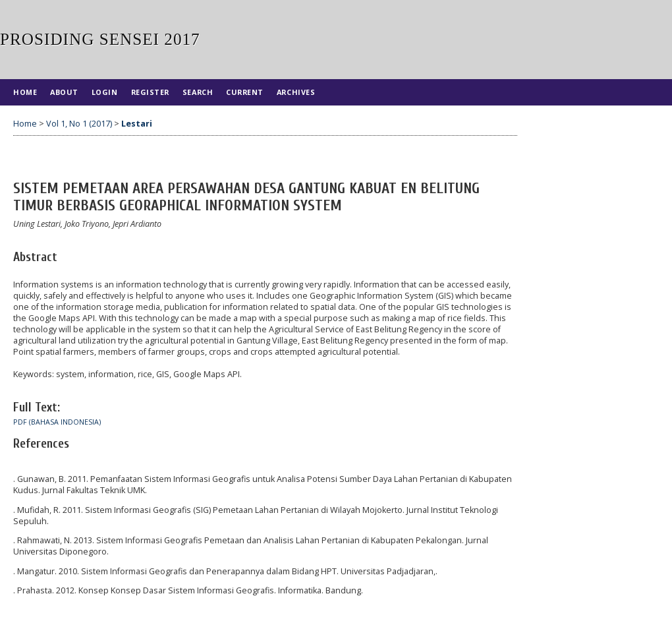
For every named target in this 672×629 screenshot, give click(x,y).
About (64, 92)
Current (245, 92)
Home (25, 92)
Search (198, 92)
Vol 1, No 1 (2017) (79, 124)
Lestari (137, 124)
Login (105, 92)
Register (150, 92)
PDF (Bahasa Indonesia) (57, 422)
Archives (296, 92)
